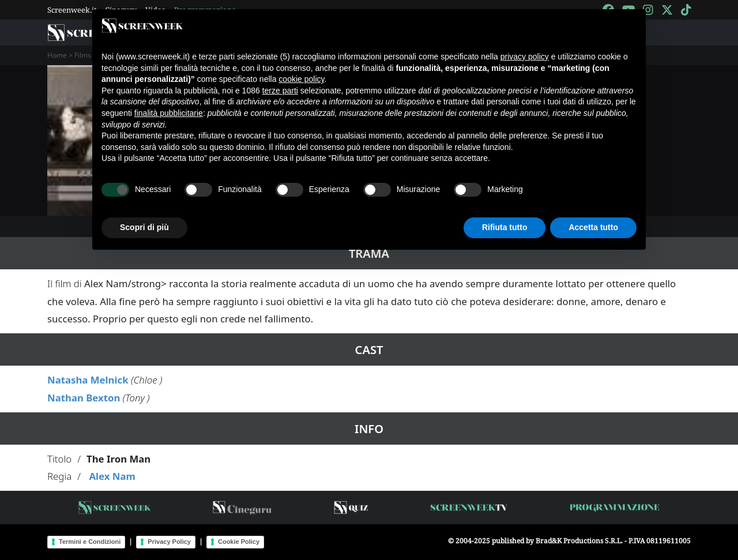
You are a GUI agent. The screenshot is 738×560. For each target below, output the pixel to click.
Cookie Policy (239, 542)
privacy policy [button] (525, 57)
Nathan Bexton (84, 398)
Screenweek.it (72, 10)
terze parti (280, 91)
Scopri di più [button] (144, 227)
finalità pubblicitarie (169, 113)
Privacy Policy (169, 542)
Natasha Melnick (88, 380)
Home (57, 55)
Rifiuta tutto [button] (505, 227)
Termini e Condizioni (90, 542)
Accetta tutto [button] (593, 227)
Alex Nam (112, 476)
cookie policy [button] (301, 79)
